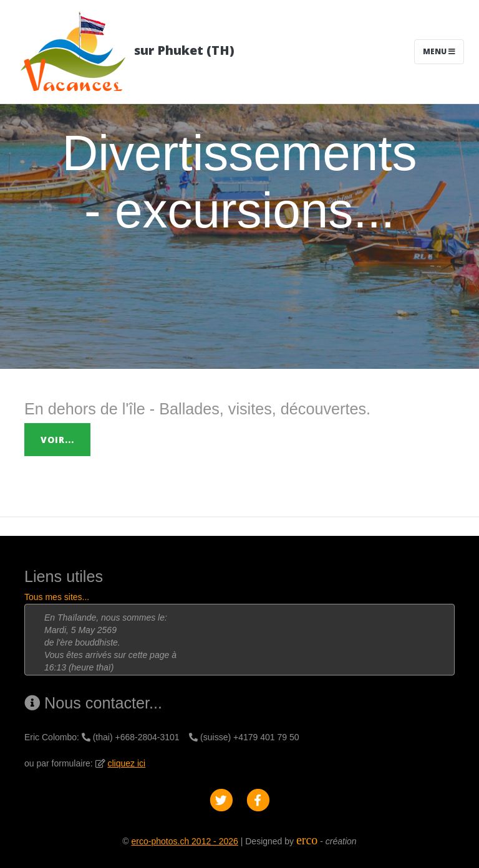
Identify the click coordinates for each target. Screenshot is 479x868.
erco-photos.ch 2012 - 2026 (185, 841)
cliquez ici (127, 763)
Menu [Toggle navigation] (439, 51)
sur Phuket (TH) (125, 52)
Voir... (57, 440)
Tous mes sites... (57, 597)
